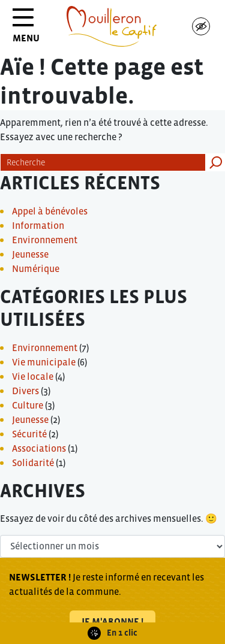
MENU (26, 30)
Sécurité (29, 434)
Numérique (36, 268)
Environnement (45, 240)
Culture (28, 405)
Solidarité (33, 462)
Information (38, 225)
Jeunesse (30, 254)
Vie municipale (44, 362)
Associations (39, 448)
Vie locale (33, 376)
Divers (25, 391)
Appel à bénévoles (50, 211)
